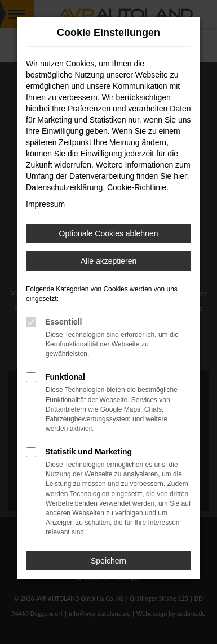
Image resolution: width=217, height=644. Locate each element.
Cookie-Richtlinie (137, 187)
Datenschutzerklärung (64, 187)
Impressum (45, 204)
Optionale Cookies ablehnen (109, 233)
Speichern (108, 561)
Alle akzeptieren (109, 261)
